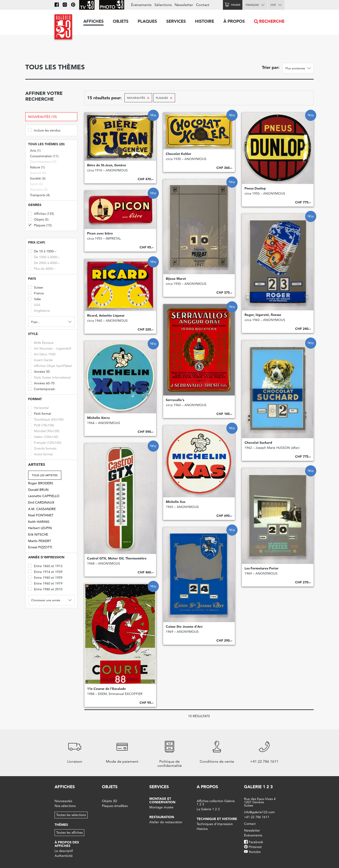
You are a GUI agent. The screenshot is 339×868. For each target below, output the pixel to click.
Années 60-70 (41, 383)
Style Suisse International (49, 377)
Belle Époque (41, 342)
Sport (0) (36, 184)
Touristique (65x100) (46, 419)
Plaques (147, 21)
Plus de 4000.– (42, 268)
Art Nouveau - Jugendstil (50, 348)
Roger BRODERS (41, 483)
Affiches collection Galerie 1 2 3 (216, 803)
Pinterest (255, 847)
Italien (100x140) (43, 436)
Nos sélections (65, 806)
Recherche (272, 21)
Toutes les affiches (69, 833)
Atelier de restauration (166, 822)
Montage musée (161, 807)
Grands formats (42, 448)
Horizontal (38, 407)
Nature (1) (37, 167)
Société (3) (38, 178)
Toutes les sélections (71, 815)
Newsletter (184, 5)
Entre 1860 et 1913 (45, 566)
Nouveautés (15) (42, 117)
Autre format (40, 454)
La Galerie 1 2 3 (208, 809)
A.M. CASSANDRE (42, 509)
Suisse (36, 287)
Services (176, 21)
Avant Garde (40, 360)
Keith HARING (39, 522)
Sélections (163, 5)
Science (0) (38, 173)
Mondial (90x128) (44, 431)
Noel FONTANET (41, 515)
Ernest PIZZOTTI (40, 547)
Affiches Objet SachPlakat (50, 365)
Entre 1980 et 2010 (45, 589)
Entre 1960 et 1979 (45, 583)
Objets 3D (109, 801)
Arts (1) (35, 151)
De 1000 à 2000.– (44, 257)
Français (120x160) (45, 442)
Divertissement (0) (43, 162)
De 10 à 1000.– (42, 251)
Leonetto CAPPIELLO (44, 496)
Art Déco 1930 (42, 354)
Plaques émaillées (115, 806)
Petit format (40, 413)
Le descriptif (64, 851)
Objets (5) (38, 219)
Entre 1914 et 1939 (45, 571)
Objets (121, 21)
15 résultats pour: (104, 98)
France (36, 293)
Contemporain (42, 389)
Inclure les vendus (44, 130)
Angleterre (39, 310)
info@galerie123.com (259, 812)
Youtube (255, 852)
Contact (203, 5)
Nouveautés (63, 801)
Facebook (256, 842)
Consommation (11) (44, 156)
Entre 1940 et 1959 (45, 577)
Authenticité (64, 856)
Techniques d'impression (215, 824)
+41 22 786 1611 (257, 817)
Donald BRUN (38, 490)
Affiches (93, 21)
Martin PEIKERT (40, 541)
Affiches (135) (41, 213)
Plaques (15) (40, 225)
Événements (141, 5)
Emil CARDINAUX (41, 502)
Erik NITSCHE (38, 534)
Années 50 (39, 371)
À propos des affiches (67, 844)
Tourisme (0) (39, 190)
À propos (234, 21)
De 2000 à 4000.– (44, 262)
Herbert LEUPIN (40, 528)
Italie (34, 299)
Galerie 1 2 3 (258, 787)
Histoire (205, 21)
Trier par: (271, 67)
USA (34, 304)
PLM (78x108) (41, 425)
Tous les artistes (45, 475)
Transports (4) (40, 195)
